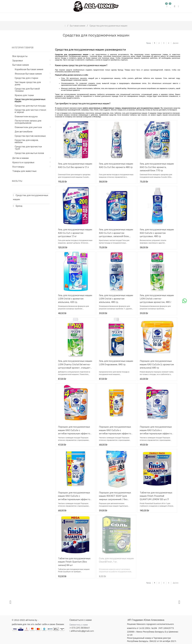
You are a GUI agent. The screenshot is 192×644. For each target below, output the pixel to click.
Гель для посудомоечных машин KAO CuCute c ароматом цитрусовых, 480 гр (157, 233)
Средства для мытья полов (29, 153)
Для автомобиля (24, 132)
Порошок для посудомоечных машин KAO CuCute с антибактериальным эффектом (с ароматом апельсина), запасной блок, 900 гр (116, 430)
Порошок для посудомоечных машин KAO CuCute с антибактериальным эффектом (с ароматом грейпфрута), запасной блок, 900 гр (75, 496)
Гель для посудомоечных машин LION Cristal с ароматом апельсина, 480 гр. (116, 299)
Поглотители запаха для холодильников (28, 122)
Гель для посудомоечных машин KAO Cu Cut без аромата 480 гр (116, 165)
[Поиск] (141, 42)
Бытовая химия (21, 65)
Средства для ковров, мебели (27, 141)
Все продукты (20, 56)
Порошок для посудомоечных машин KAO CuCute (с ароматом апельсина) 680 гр (157, 364)
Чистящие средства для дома (28, 83)
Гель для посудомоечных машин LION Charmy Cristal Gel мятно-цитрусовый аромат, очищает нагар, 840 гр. (75, 364)
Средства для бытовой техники (27, 90)
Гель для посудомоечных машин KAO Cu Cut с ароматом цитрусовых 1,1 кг (75, 233)
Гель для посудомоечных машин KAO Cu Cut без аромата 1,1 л (75, 165)
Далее (176, 43)
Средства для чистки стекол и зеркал (30, 111)
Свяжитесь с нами (79, 625)
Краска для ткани (24, 95)
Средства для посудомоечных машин (30, 100)
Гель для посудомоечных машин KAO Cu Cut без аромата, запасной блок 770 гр (157, 167)
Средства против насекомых (30, 136)
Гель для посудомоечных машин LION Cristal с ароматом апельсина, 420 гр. (75, 299)
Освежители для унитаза (28, 127)
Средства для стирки (26, 78)
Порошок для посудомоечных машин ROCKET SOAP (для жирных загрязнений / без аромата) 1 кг (115, 496)
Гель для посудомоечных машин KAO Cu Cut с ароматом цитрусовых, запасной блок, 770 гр (116, 233)
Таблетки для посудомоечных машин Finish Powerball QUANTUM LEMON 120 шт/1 (156, 496)
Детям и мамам (20, 158)
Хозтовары (18, 167)
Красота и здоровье (23, 162)
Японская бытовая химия (28, 74)
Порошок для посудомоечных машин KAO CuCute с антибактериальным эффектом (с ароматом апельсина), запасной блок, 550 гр (75, 430)
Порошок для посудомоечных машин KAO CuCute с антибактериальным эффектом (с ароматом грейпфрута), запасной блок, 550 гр (157, 430)
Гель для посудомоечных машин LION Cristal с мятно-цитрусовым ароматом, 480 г (157, 299)
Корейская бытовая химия (29, 69)
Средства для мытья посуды (30, 106)
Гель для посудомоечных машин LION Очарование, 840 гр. (116, 363)
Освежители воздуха (26, 117)
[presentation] (10, 602)
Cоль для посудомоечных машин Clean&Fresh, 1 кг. (116, 560)
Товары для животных (24, 171)
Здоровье (18, 61)
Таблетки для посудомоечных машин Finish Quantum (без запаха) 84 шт (74, 562)
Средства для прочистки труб (28, 148)
